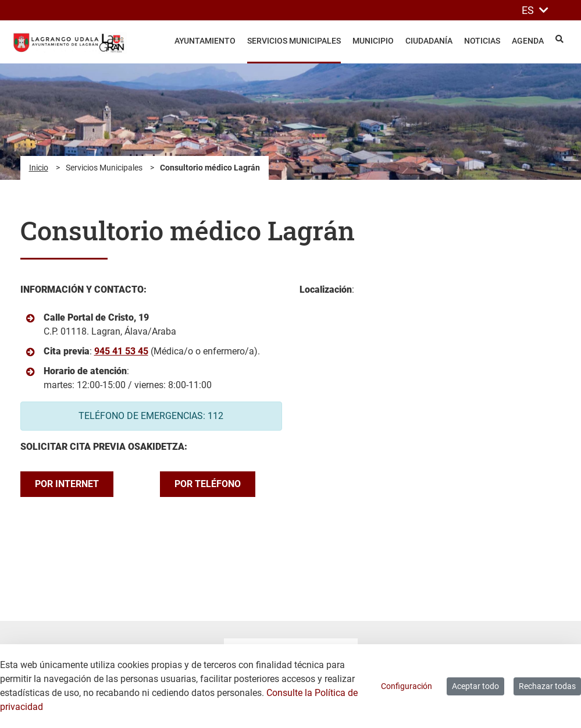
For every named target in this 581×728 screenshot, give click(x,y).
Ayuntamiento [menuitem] (205, 41)
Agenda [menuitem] (528, 41)
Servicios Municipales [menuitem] (294, 41)
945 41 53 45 (121, 351)
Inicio (39, 168)
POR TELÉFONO (208, 484)
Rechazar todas (547, 686)
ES (535, 10)
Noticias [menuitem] (482, 41)
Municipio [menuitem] (373, 41)
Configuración (407, 686)
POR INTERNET (67, 484)
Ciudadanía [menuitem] (429, 41)
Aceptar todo (475, 686)
